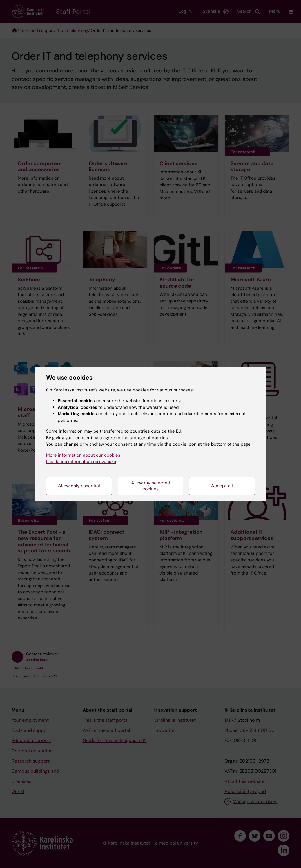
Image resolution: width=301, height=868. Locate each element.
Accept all (222, 486)
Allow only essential (79, 486)
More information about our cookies (83, 455)
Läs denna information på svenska (81, 462)
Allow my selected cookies (151, 486)
